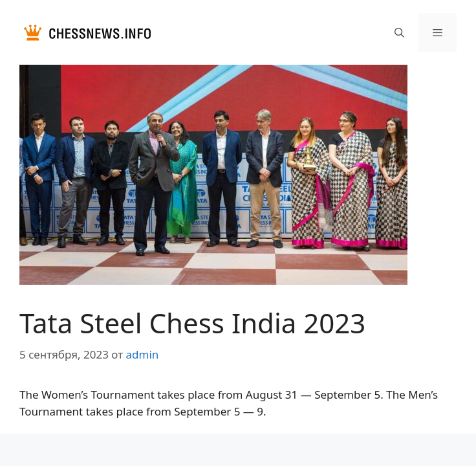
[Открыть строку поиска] (399, 32)
